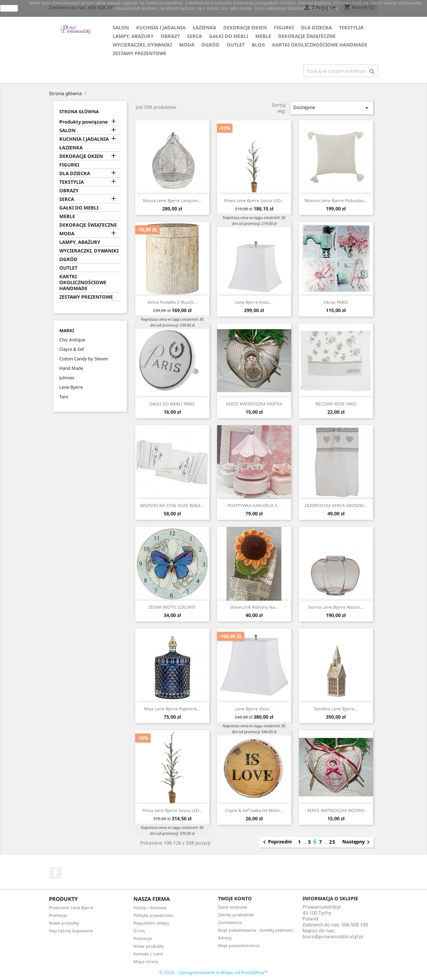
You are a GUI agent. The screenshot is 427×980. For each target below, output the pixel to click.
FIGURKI (284, 28)
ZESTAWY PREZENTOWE (140, 53)
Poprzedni (276, 842)
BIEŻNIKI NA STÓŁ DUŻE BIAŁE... (172, 505)
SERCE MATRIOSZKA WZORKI (336, 810)
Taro (64, 397)
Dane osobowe (232, 907)
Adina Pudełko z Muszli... (172, 302)
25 (332, 842)
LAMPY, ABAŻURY (133, 36)
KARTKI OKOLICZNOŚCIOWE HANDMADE (320, 45)
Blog (258, 45)
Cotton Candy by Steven (84, 359)
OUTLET (236, 45)
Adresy (225, 938)
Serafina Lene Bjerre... (336, 709)
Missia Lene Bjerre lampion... (172, 200)
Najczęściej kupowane (71, 931)
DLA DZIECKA (316, 28)
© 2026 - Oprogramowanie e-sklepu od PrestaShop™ (213, 972)
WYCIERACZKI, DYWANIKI (142, 45)
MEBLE (263, 36)
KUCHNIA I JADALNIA (161, 28)
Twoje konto (235, 899)
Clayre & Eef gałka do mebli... (254, 810)
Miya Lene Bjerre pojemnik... (172, 709)
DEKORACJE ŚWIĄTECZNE (307, 36)
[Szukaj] (341, 71)
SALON (121, 28)
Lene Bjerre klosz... (254, 302)
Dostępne (332, 108)
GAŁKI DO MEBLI (229, 36)
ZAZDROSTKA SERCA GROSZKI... (336, 505)
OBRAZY (170, 36)
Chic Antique (72, 340)
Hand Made (71, 368)
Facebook (55, 873)
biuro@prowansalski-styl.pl (333, 936)
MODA (187, 45)
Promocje (58, 915)
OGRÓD (210, 45)
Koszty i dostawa (150, 908)
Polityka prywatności (154, 915)
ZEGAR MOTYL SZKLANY (172, 607)
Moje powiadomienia (239, 945)
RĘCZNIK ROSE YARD (336, 404)
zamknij (9, 8)
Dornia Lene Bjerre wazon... (336, 607)
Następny (357, 842)
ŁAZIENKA (204, 28)
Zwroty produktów (236, 915)
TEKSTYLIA (351, 28)
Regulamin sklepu (151, 923)
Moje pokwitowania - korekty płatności (256, 930)
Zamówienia (230, 922)
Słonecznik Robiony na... (254, 607)
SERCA (195, 36)
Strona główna (79, 111)
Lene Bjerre (71, 387)
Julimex (67, 378)
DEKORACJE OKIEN (245, 28)
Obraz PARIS (336, 302)
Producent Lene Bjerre (71, 908)
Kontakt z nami (148, 954)
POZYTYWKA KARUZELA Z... (254, 505)
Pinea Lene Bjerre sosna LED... (254, 200)
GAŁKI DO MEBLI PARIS (172, 404)
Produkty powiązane (84, 122)
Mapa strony (146, 961)
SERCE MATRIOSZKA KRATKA (254, 404)
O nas (139, 931)
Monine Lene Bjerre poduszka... (336, 200)
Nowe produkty (64, 923)
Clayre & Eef (72, 349)
